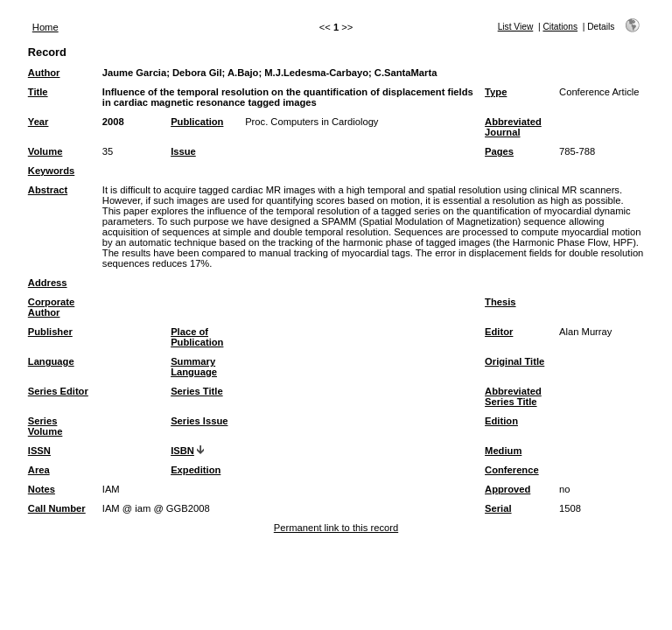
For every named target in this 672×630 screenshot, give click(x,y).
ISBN (182, 451)
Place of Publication (197, 337)
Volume (45, 151)
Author (44, 73)
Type (496, 92)
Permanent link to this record (336, 528)
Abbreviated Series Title (513, 396)
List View (516, 27)
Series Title (197, 391)
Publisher (50, 332)
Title (38, 92)
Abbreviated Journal (513, 127)
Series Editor (58, 391)
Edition (501, 421)
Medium (503, 451)
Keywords (51, 171)
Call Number (57, 508)
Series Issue (199, 421)
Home (45, 27)
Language (51, 361)
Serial (498, 508)
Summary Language (194, 367)
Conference (512, 470)
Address (48, 283)
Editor (499, 332)
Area (39, 470)
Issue (183, 151)
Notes (42, 489)
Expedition (196, 470)
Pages (499, 151)
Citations (560, 27)
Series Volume (45, 426)
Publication (197, 122)
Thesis (500, 302)
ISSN (39, 451)
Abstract (48, 190)
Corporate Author (51, 307)
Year (38, 122)
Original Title (514, 361)
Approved (507, 489)
